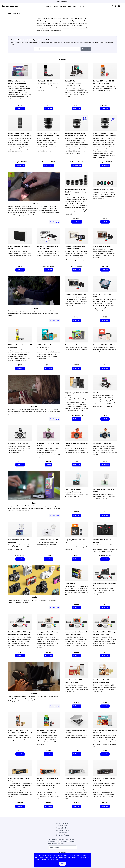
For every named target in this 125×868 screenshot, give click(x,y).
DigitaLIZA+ (97, 393)
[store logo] (10, 6)
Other (82, 7)
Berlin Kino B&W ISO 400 (104, 345)
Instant (63, 7)
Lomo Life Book (70, 583)
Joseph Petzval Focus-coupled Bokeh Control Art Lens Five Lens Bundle (77, 192)
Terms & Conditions (62, 823)
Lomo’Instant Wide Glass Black (76, 294)
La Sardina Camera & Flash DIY (47, 540)
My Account (63, 833)
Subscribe (86, 49)
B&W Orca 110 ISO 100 (44, 81)
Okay (62, 864)
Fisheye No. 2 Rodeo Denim (102, 443)
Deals (75, 7)
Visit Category (55, 222)
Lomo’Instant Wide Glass (102, 246)
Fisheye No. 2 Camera (18, 443)
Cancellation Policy (62, 830)
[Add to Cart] (20, 109)
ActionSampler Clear (72, 345)
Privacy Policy (62, 826)
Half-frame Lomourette (73, 489)
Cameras (48, 7)
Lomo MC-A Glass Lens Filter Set (105, 190)
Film (70, 7)
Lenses (56, 7)
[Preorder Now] (20, 165)
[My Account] (116, 6)
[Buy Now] (48, 465)
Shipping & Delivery (63, 828)
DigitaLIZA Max (70, 81)
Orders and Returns (63, 835)
